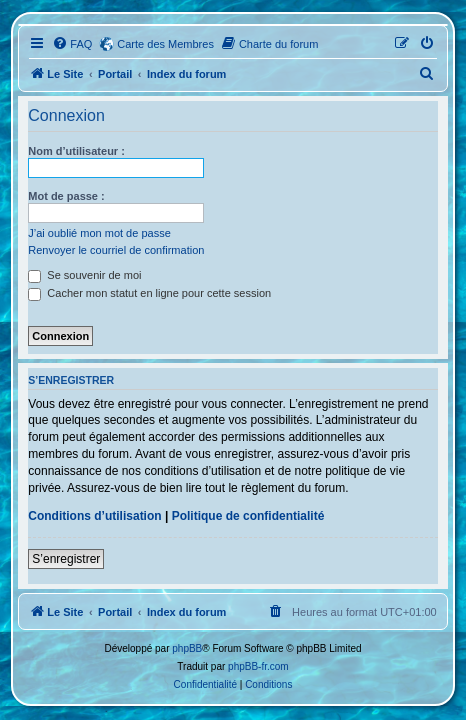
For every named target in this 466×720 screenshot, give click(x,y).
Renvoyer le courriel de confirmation (116, 250)
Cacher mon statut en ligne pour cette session (149, 293)
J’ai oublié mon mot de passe (99, 233)
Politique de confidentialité (248, 516)
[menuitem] (72, 44)
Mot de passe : (66, 196)
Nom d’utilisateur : (76, 151)
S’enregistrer (66, 559)
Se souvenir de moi (84, 275)
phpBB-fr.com (258, 666)
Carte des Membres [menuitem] (165, 44)
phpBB (187, 648)
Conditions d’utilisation (94, 516)
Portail (115, 74)
